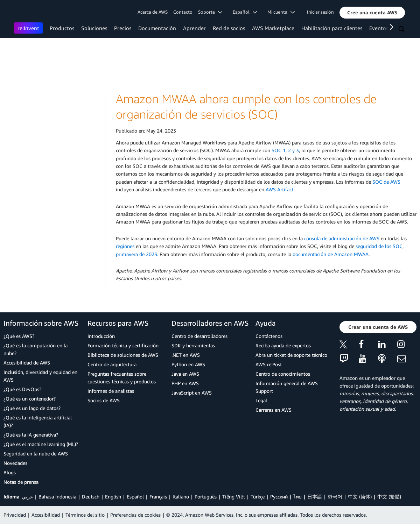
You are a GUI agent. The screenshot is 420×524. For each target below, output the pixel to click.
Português (206, 497)
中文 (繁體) (389, 497)
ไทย (297, 497)
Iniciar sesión (320, 12)
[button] (372, 13)
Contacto (183, 12)
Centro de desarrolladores (199, 336)
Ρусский (279, 497)
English (113, 497)
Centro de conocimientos (283, 374)
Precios (123, 28)
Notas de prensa (21, 482)
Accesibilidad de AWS (27, 363)
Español (135, 497)
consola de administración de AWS (342, 238)
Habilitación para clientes (332, 28)
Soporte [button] (210, 12)
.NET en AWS (186, 355)
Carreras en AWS (274, 410)
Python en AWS (188, 364)
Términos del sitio (85, 515)
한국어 (335, 497)
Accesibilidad (46, 515)
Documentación (157, 28)
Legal (261, 400)
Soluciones (94, 28)
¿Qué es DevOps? (22, 389)
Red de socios (229, 28)
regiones (125, 246)
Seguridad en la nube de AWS (36, 454)
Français (158, 497)
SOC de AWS (386, 182)
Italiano (181, 497)
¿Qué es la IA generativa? (31, 435)
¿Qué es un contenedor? (30, 399)
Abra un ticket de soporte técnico (291, 355)
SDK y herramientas (193, 345)
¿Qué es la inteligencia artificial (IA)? (38, 421)
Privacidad (15, 515)
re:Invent (28, 28)
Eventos (379, 28)
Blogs (10, 472)
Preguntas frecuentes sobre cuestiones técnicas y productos (122, 378)
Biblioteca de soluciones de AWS (123, 355)
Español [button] (245, 12)
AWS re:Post (269, 364)
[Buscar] (402, 29)
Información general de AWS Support (287, 387)
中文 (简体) (360, 497)
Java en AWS (185, 374)
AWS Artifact (279, 189)
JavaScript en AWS (192, 393)
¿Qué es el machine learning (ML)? (41, 444)
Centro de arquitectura (112, 364)
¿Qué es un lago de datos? (32, 408)
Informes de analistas (111, 391)
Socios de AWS (104, 400)
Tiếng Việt (234, 497)
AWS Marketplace (273, 28)
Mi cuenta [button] (281, 12)
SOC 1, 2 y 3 (285, 150)
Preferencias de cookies (135, 515)
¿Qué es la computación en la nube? (36, 349)
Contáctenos (269, 336)
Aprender (194, 28)
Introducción (101, 336)
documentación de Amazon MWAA (331, 254)
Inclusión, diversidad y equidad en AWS (40, 376)
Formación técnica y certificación (123, 345)
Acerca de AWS (153, 12)
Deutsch (91, 497)
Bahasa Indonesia (57, 497)
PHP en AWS (185, 383)
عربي (27, 497)
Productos (62, 28)
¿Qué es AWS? (19, 336)
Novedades (15, 463)
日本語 (315, 497)
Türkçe (258, 497)
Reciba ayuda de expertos (283, 345)
